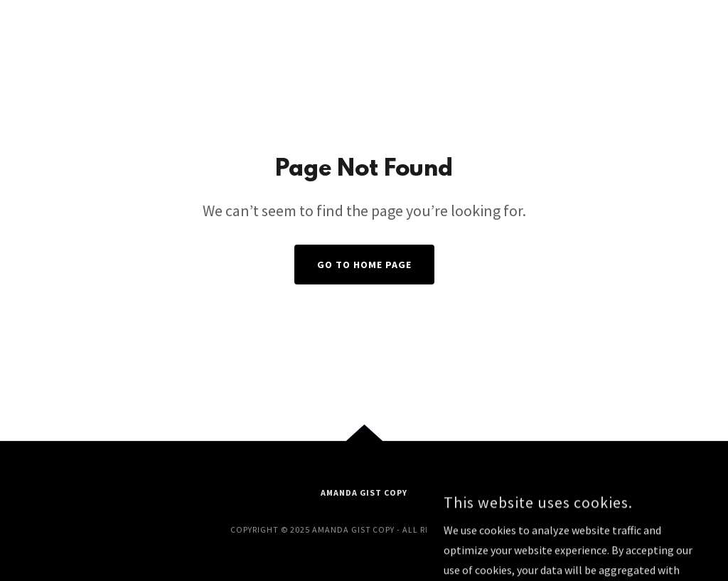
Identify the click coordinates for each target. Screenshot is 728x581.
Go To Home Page (364, 265)
